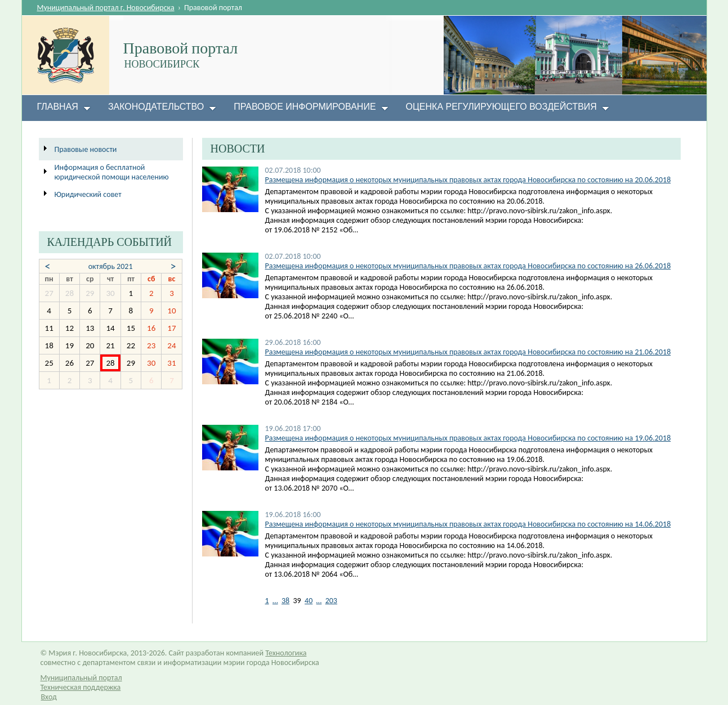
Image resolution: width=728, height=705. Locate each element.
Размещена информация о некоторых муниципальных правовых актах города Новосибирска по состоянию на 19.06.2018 (468, 438)
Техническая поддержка (81, 687)
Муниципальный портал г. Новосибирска (106, 8)
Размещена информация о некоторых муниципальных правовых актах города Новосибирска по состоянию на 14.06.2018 (468, 524)
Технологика (286, 653)
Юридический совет (88, 194)
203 (331, 601)
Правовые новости (86, 149)
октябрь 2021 (111, 266)
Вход (49, 697)
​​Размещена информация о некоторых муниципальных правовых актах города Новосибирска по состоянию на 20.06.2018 (468, 180)
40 (309, 601)
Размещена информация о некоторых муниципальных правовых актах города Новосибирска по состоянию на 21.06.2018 (468, 352)
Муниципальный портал (81, 678)
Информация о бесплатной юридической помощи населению (112, 172)
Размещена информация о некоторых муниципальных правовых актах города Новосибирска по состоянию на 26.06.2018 (468, 266)
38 (285, 601)
